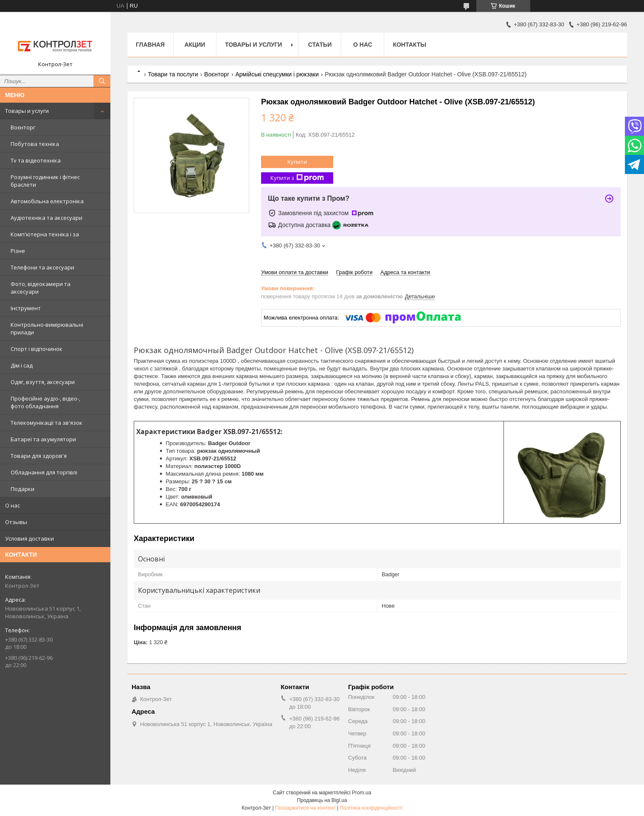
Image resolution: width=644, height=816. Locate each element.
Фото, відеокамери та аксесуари (41, 288)
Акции (195, 45)
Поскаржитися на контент (305, 808)
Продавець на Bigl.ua (322, 800)
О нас (13, 505)
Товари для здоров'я (39, 456)
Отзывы (16, 522)
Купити (297, 162)
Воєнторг (23, 127)
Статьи (320, 45)
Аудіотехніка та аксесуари (46, 218)
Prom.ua (361, 793)
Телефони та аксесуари (42, 267)
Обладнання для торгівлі (44, 472)
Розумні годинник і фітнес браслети (45, 181)
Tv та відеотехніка (36, 160)
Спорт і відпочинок (37, 349)
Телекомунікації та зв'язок (46, 423)
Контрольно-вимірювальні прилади (47, 328)
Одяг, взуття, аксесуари (43, 382)
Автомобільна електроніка (47, 201)
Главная (150, 45)
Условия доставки (30, 538)
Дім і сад (22, 365)
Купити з (297, 178)
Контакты (409, 45)
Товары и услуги (27, 111)
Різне (18, 251)
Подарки (22, 489)
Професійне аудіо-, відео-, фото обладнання (45, 402)
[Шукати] (102, 81)
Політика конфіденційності (371, 808)
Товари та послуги (173, 74)
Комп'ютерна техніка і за (45, 234)
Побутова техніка (35, 144)
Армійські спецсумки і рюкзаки (277, 74)
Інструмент (26, 308)
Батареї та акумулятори (43, 439)
